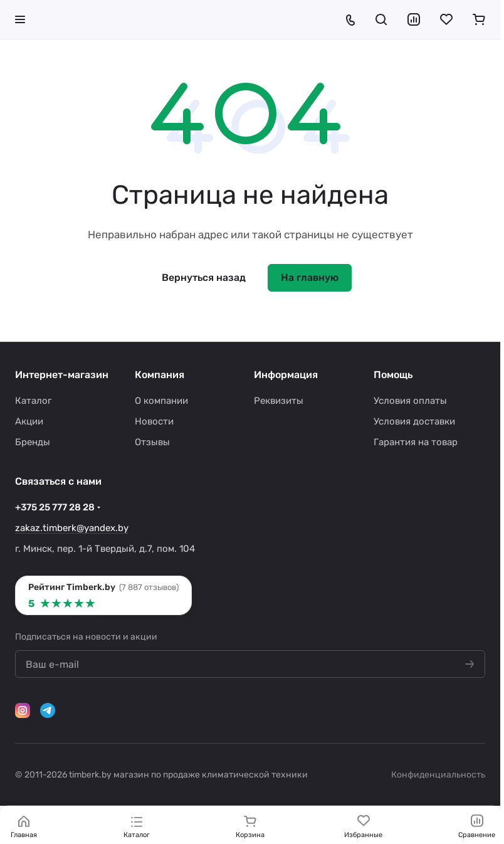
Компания (160, 375)
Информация (286, 375)
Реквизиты (279, 401)
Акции (29, 421)
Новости (154, 421)
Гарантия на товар (416, 442)
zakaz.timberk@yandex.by (72, 528)
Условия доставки (414, 421)
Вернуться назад (204, 277)
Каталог (33, 401)
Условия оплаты (410, 401)
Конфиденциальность (438, 775)
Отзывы (152, 442)
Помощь (393, 375)
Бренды (33, 442)
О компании (161, 401)
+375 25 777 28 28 (55, 507)
